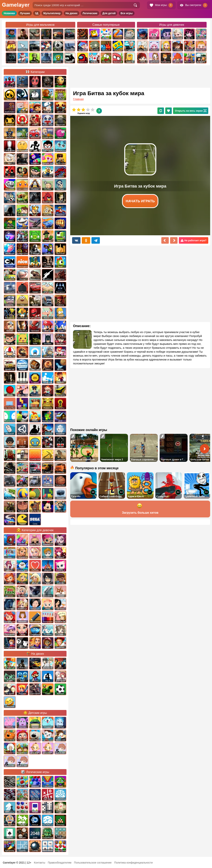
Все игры (127, 13)
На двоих (72, 13)
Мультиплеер (52, 13)
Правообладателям (60, 863)
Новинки (9, 13)
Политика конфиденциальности (133, 863)
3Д (37, 13)
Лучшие (25, 13)
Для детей (109, 13)
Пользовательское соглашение (93, 863)
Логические (90, 13)
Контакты (39, 863)
